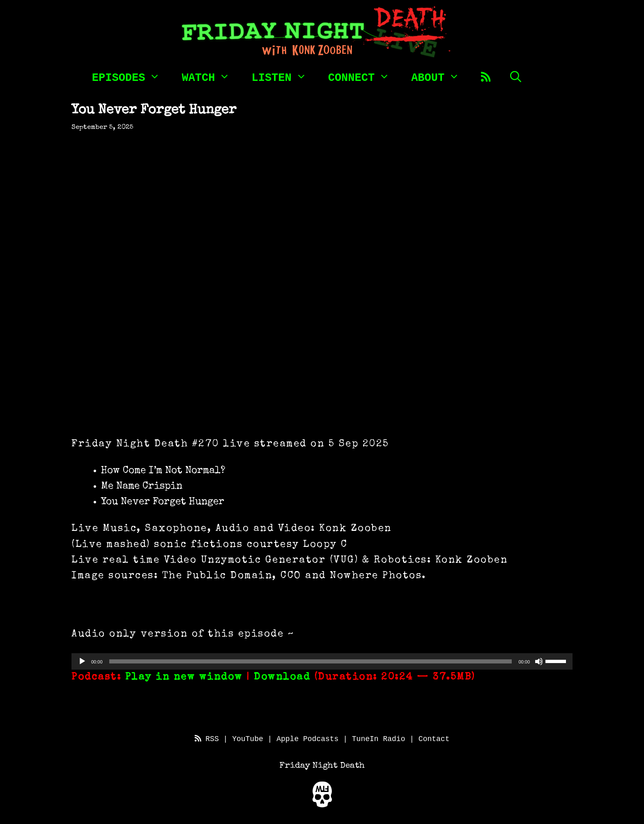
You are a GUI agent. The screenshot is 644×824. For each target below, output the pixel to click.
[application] (322, 661)
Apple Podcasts (307, 739)
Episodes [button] (131, 76)
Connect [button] (363, 76)
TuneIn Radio (379, 739)
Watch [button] (210, 76)
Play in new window (184, 677)
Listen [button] (283, 76)
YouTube (248, 739)
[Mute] (539, 661)
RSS (207, 739)
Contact (434, 739)
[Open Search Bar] (516, 76)
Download (282, 677)
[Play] (82, 661)
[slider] (311, 661)
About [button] (440, 76)
